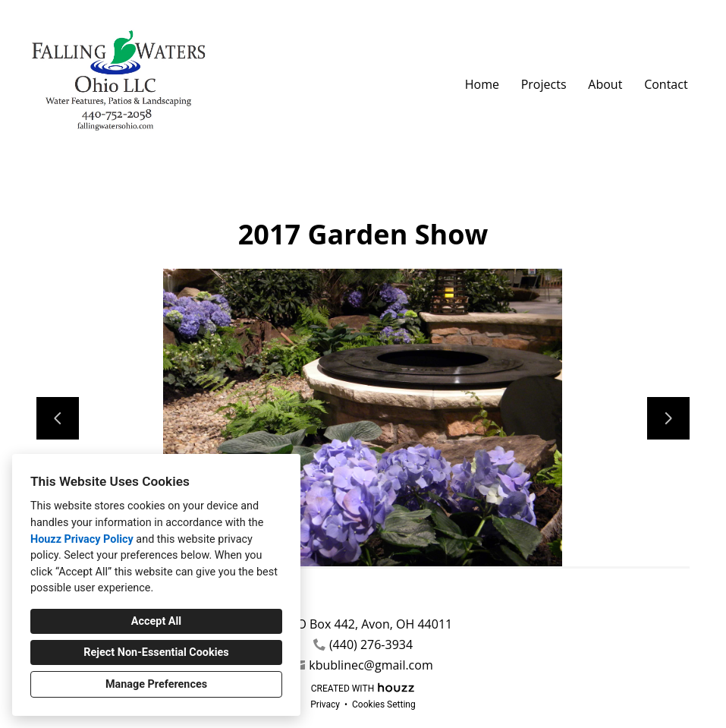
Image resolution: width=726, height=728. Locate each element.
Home (482, 84)
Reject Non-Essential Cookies (156, 652)
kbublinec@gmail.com (371, 665)
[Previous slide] (58, 418)
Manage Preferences (156, 684)
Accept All (156, 621)
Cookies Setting (384, 704)
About (605, 84)
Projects (544, 84)
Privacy (325, 704)
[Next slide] (668, 418)
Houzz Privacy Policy (82, 539)
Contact (666, 84)
